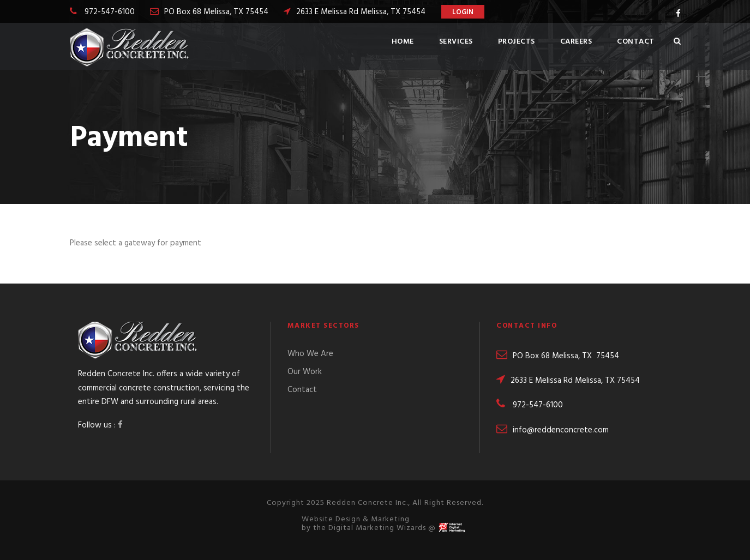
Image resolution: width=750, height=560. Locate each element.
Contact (636, 42)
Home (403, 42)
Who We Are (310, 354)
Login (463, 12)
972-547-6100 (110, 12)
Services (456, 42)
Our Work (305, 372)
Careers (576, 42)
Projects (517, 42)
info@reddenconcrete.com (553, 430)
